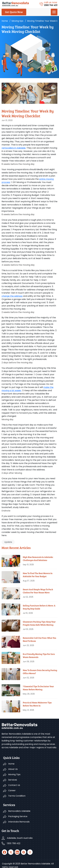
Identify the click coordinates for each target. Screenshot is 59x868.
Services (13, 780)
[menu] (54, 12)
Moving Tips (14, 774)
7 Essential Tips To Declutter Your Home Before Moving (38, 688)
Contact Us (14, 785)
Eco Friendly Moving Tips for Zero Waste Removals (39, 655)
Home (5, 21)
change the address (12, 296)
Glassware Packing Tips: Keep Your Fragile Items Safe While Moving (39, 623)
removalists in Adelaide (14, 148)
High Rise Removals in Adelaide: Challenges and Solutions (38, 558)
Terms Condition (17, 796)
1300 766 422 (14, 843)
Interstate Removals (19, 822)
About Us (13, 769)
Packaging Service (18, 816)
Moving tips (17, 21)
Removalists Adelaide (19, 811)
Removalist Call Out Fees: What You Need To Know (39, 639)
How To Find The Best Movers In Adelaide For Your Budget (38, 575)
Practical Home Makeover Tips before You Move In (37, 704)
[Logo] (16, 4)
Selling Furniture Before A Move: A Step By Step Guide (39, 607)
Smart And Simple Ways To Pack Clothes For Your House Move (38, 591)
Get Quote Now (14, 12)
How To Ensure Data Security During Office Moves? (40, 672)
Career (12, 790)
